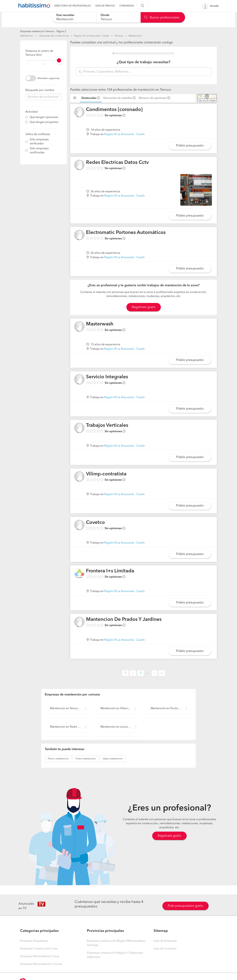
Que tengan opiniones (44, 117)
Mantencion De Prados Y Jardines (124, 620)
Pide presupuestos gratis (185, 906)
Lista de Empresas (165, 941)
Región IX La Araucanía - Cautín (92, 36)
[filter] (43, 60)
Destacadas (89, 98)
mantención (58, 759)
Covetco (95, 523)
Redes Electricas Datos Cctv (117, 163)
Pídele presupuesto (190, 146)
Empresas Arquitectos (34, 941)
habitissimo (27, 36)
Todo (59, 64)
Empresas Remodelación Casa (40, 956)
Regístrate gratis (169, 836)
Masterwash (100, 324)
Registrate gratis (144, 307)
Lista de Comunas (165, 949)
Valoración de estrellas (118, 98)
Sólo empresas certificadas (39, 151)
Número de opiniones (153, 98)
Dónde (105, 15)
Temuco (119, 36)
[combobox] (74, 17)
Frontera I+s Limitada (110, 571)
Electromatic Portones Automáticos (126, 233)
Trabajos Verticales (107, 426)
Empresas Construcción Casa (39, 949)
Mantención (135, 36)
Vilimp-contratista (106, 474)
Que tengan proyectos (44, 122)
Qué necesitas (65, 15)
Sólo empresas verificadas (39, 142)
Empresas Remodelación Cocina (41, 964)
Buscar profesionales (162, 18)
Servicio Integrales (107, 377)
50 (44, 64)
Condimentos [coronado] (114, 110)
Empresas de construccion (54, 36)
